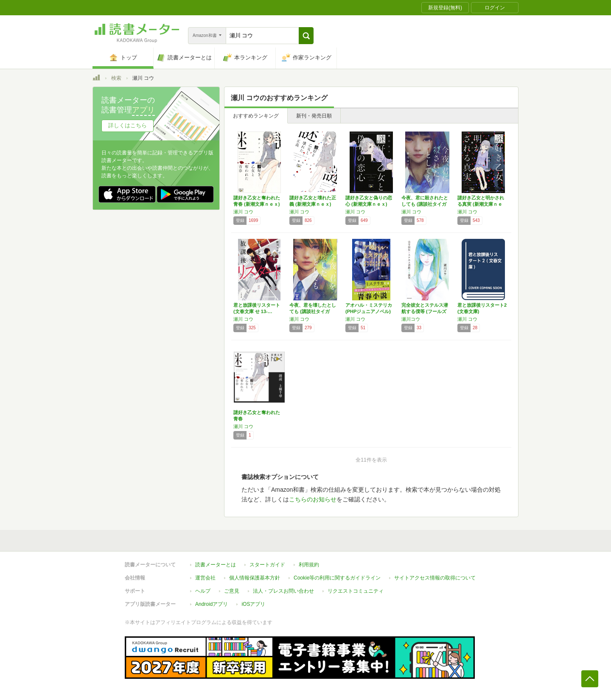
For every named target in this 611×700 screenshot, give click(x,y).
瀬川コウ (411, 319)
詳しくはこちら (128, 125)
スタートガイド (267, 565)
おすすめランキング (256, 116)
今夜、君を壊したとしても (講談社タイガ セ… (313, 311)
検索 (116, 78)
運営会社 (205, 578)
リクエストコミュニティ (356, 591)
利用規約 (309, 565)
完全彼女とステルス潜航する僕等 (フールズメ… (425, 311)
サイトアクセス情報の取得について (435, 578)
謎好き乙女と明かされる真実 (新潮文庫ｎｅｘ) (481, 204)
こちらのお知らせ (313, 499)
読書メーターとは (216, 565)
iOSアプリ (253, 604)
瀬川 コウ (243, 212)
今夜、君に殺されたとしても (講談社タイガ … (425, 204)
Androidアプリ (212, 604)
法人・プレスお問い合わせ (283, 591)
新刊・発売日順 (314, 116)
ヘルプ (203, 591)
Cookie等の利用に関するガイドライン (337, 578)
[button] (306, 36)
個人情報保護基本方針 (255, 578)
